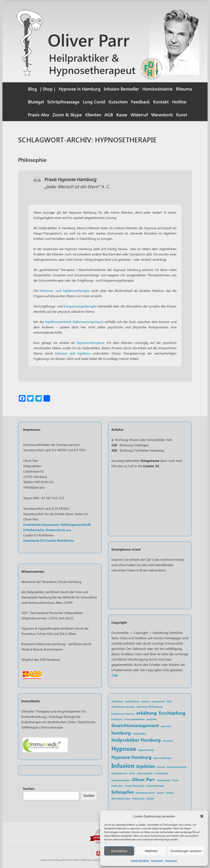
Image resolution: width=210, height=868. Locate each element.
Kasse (122, 114)
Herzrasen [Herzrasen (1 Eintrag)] (168, 741)
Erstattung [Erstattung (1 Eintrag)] (117, 719)
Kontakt (161, 102)
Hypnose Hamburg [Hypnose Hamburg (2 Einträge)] (131, 757)
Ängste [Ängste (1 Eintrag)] (150, 798)
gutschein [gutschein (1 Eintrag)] (166, 726)
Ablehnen (151, 851)
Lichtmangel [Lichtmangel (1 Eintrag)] (161, 773)
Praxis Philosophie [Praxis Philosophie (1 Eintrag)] (135, 786)
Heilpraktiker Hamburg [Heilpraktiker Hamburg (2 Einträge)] (136, 740)
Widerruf (139, 114)
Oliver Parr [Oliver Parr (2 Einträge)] (143, 779)
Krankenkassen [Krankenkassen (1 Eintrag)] (119, 773)
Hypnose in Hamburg (80, 89)
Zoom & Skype (67, 114)
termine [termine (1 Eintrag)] (170, 793)
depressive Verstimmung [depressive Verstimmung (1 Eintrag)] (149, 707)
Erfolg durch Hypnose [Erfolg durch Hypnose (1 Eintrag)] (123, 714)
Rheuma (184, 89)
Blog (32, 89)
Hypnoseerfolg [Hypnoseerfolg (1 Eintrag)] (146, 750)
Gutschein (118, 102)
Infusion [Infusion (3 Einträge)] (123, 765)
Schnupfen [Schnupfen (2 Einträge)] (123, 792)
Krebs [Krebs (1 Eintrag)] (132, 773)
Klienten (93, 114)
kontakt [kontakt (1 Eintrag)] (161, 767)
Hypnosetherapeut (91, 343)
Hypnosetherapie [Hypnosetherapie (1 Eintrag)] (163, 758)
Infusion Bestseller (121, 89)
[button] (202, 816)
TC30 (114, 675)
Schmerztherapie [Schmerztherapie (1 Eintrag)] (155, 786)
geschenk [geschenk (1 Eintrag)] (151, 719)
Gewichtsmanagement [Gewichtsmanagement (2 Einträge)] (135, 725)
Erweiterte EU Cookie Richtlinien (49, 540)
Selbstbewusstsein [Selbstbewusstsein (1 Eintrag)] (145, 793)
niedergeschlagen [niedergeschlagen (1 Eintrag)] (121, 780)
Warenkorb (162, 114)
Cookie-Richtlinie (140, 860)
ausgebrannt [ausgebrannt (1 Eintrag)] (158, 701)
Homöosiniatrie (157, 89)
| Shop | (48, 89)
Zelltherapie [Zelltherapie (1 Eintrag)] (138, 798)
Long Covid (94, 102)
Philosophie (32, 160)
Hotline (179, 102)
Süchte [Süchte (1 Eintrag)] (160, 793)
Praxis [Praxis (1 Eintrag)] (175, 780)
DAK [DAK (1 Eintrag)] (169, 701)
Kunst (182, 114)
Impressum (157, 860)
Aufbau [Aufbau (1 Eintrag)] (146, 701)
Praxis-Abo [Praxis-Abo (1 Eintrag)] (117, 786)
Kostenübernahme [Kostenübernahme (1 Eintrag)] (177, 767)
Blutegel (36, 102)
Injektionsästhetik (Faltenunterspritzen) (74, 322)
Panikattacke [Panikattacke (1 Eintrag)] (163, 780)
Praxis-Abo (39, 114)
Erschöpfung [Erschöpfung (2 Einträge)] (172, 713)
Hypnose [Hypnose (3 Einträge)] (124, 748)
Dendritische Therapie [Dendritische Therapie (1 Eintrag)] (123, 707)
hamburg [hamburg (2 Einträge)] (121, 733)
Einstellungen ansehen (186, 851)
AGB (109, 114)
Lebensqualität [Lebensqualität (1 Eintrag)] (145, 773)
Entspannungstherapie (80, 306)
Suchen (29, 788)
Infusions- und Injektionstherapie (65, 291)
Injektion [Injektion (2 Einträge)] (146, 766)
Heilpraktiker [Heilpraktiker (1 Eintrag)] (139, 734)
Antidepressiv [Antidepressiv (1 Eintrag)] (132, 701)
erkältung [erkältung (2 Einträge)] (147, 713)
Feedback (140, 102)
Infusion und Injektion (72, 353)
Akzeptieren (119, 851)
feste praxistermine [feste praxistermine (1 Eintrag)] (134, 719)
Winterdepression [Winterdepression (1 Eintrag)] (121, 798)
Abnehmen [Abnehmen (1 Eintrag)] (117, 701)
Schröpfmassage (63, 102)
